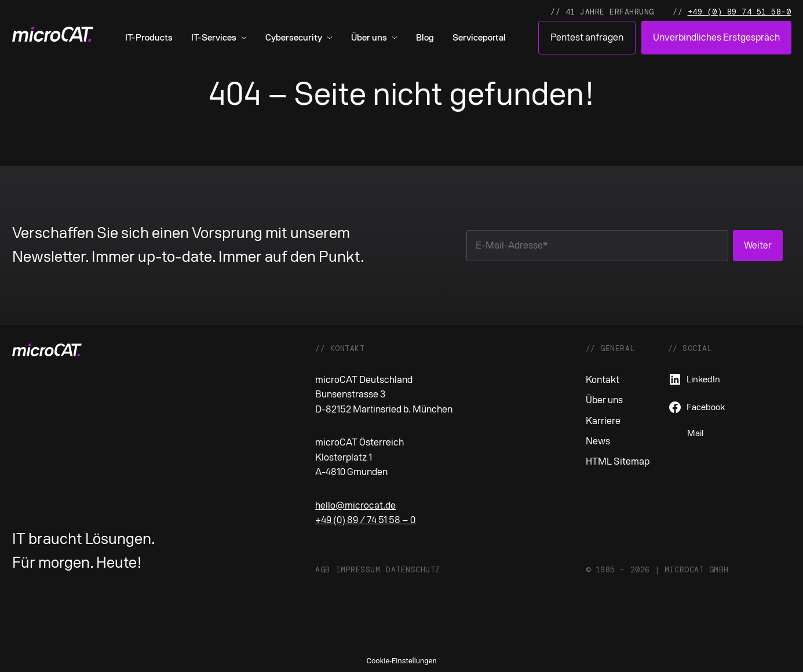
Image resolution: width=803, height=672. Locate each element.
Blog (425, 38)
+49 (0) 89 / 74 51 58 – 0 (365, 520)
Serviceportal (479, 38)
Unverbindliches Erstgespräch (716, 37)
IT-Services (214, 38)
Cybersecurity (294, 38)
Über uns (369, 38)
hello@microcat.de (355, 505)
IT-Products (149, 38)
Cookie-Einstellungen (401, 661)
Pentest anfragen (587, 37)
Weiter (758, 245)
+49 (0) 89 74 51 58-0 (740, 12)
